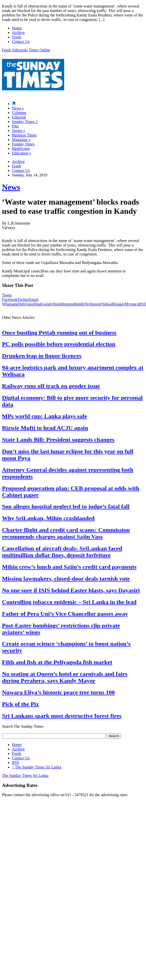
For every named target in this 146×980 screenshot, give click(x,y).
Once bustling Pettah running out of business (59, 333)
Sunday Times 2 (25, 122)
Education (22, 153)
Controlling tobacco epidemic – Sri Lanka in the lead (69, 602)
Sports (19, 131)
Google (47, 304)
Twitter (23, 300)
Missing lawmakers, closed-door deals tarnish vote (66, 579)
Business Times (24, 135)
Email (34, 300)
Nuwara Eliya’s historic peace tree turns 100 (58, 692)
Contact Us (21, 42)
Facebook (10, 300)
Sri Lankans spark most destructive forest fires (62, 716)
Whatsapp (10, 304)
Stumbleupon (63, 304)
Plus (15, 126)
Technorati (93, 304)
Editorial (19, 117)
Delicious (25, 304)
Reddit (79, 304)
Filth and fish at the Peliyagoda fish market (57, 662)
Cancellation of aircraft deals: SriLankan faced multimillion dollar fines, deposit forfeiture (62, 552)
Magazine (21, 140)
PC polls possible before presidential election (59, 344)
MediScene (21, 149)
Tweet (7, 295)
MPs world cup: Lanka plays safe (45, 416)
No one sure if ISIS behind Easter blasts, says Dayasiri (71, 590)
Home (17, 28)
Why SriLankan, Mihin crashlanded (48, 518)
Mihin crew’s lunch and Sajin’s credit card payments (69, 567)
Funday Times (23, 144)
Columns (19, 113)
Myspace (132, 304)
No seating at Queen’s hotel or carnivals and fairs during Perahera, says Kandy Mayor (65, 677)
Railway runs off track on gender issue (51, 386)
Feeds (17, 37)
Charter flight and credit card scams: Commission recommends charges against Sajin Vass (66, 533)
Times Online (39, 50)
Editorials (20, 50)
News (18, 108)
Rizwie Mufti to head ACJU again (45, 428)
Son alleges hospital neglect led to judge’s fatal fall (66, 506)
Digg (37, 304)
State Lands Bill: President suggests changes (58, 440)
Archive (18, 33)
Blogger (118, 304)
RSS (15, 763)
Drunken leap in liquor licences (42, 356)
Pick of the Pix (21, 704)
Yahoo (107, 304)
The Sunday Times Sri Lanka (37, 767)
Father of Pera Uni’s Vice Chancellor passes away (65, 614)
